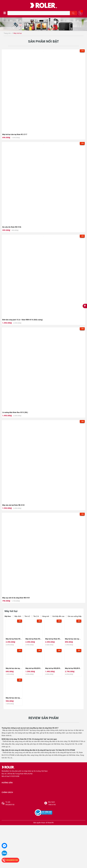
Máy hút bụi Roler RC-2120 (35, 639)
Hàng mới (44, 616)
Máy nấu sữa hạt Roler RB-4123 (13, 505)
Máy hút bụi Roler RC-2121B (16, 639)
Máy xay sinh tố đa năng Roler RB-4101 (16, 598)
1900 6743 (67, 803)
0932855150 (24, 803)
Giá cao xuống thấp (73, 616)
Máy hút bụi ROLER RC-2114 (36, 668)
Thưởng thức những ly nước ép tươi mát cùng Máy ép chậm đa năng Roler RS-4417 (30, 728)
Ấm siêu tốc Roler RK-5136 (12, 227)
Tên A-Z (26, 616)
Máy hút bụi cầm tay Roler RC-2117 (15, 134)
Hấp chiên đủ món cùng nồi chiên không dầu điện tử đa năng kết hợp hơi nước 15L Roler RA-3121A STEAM (38, 750)
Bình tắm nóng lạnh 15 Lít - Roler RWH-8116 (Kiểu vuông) (22, 320)
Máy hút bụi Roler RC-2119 (55, 639)
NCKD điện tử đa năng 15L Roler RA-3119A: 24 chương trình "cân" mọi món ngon (29, 739)
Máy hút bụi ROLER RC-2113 (55, 668)
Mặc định (17, 616)
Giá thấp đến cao (57, 616)
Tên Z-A (35, 616)
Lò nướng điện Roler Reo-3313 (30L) (15, 412)
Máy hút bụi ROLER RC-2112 (75, 668)
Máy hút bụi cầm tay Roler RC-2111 (18, 698)
